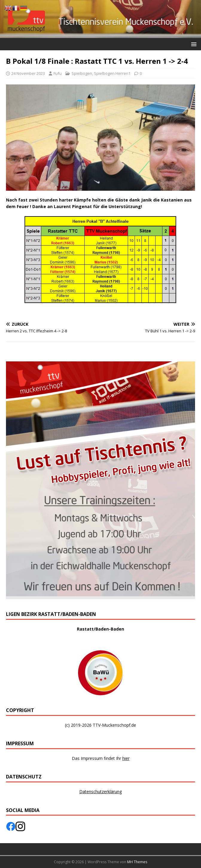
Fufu (58, 73)
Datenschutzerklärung (100, 791)
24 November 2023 (28, 73)
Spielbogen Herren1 (112, 73)
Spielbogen (82, 73)
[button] (193, 44)
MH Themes (137, 862)
